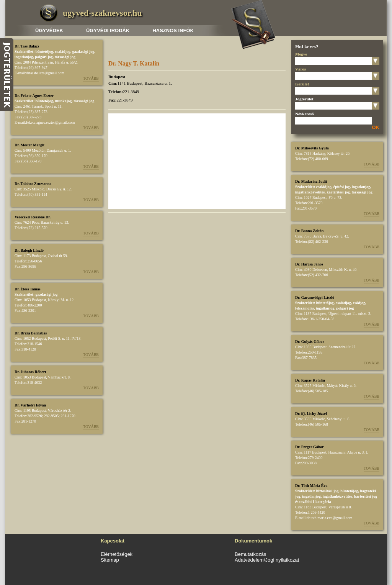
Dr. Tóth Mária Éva (311, 486)
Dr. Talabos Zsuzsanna (33, 184)
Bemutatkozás (250, 554)
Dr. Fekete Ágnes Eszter (34, 96)
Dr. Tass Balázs (27, 46)
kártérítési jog (338, 192)
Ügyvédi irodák (108, 30)
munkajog (63, 101)
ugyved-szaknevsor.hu (102, 13)
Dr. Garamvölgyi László (315, 297)
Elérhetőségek (117, 554)
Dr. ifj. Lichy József (311, 414)
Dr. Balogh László (29, 250)
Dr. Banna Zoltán (309, 231)
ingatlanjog (24, 57)
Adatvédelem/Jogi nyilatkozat (267, 560)
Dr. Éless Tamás (28, 289)
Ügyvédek (49, 30)
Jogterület (304, 99)
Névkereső (305, 114)
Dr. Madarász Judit (311, 181)
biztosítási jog (327, 491)
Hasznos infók (173, 30)
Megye (301, 54)
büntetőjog (44, 52)
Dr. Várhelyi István (30, 405)
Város (301, 69)
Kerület (302, 84)
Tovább (91, 78)
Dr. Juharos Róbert (30, 372)
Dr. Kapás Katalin (310, 380)
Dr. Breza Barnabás (31, 333)
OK (376, 127)
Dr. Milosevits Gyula (312, 148)
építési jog (342, 187)
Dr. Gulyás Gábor (310, 342)
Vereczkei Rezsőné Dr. (33, 217)
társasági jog (65, 57)
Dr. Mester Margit (29, 145)
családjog (63, 52)
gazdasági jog (83, 52)
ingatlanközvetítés (310, 192)
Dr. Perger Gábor (310, 447)
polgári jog (44, 57)
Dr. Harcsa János (309, 264)
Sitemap (110, 560)
